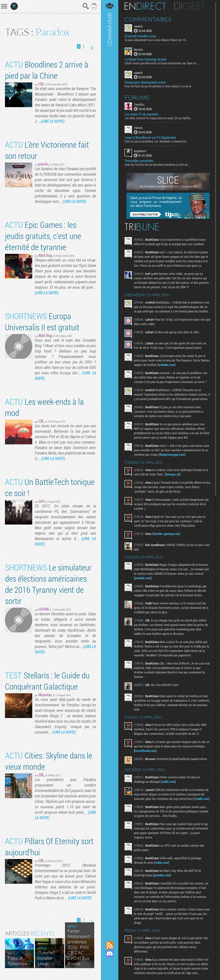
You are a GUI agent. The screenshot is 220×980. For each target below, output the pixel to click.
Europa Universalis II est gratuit (42, 321)
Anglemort (140, 151)
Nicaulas (45, 695)
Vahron (138, 128)
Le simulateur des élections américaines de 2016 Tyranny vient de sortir (48, 584)
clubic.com (162, 862)
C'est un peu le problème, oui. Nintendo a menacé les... (156, 141)
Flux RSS (110, 945)
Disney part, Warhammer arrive (145, 82)
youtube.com (167, 365)
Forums (137, 97)
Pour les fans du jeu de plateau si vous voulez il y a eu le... (159, 86)
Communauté (110, 466)
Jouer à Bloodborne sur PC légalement (150, 138)
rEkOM (43, 609)
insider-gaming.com (167, 534)
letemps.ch (173, 474)
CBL (41, 84)
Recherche (86, 6)
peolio (43, 164)
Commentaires (148, 19)
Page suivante (91, 48)
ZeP (41, 501)
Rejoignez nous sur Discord (110, 954)
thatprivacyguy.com (172, 454)
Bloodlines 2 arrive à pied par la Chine (47, 70)
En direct (145, 6)
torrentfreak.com (145, 751)
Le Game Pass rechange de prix (145, 59)
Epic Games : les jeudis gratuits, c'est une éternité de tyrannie (43, 236)
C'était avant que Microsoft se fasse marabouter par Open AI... (161, 63)
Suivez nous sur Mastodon (110, 962)
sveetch (138, 26)
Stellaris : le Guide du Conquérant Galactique (47, 681)
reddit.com (168, 782)
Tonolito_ (140, 104)
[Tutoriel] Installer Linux (140, 36)
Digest (189, 6)
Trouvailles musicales (139, 161)
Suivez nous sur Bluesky (110, 970)
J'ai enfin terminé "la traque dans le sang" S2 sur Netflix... (158, 118)
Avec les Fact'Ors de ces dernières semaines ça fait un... (157, 165)
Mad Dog (45, 255)
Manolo (138, 49)
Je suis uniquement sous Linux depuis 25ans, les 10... (156, 40)
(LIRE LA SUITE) (53, 121)
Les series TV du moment (141, 114)
